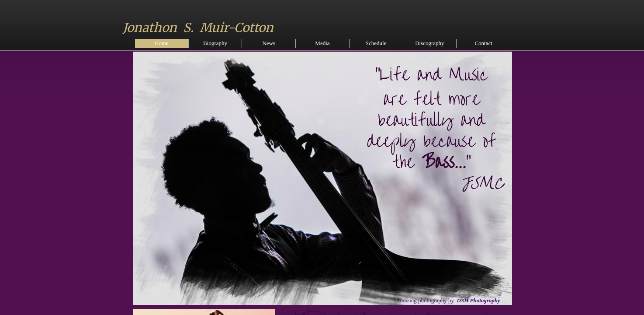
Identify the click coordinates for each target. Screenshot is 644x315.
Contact (483, 43)
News (269, 43)
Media (322, 43)
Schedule (376, 43)
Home (162, 43)
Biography (215, 43)
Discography (429, 43)
